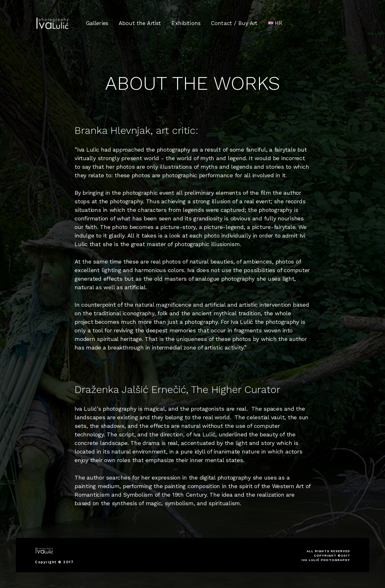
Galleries (97, 23)
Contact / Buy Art (234, 23)
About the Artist (140, 23)
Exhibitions (186, 23)
